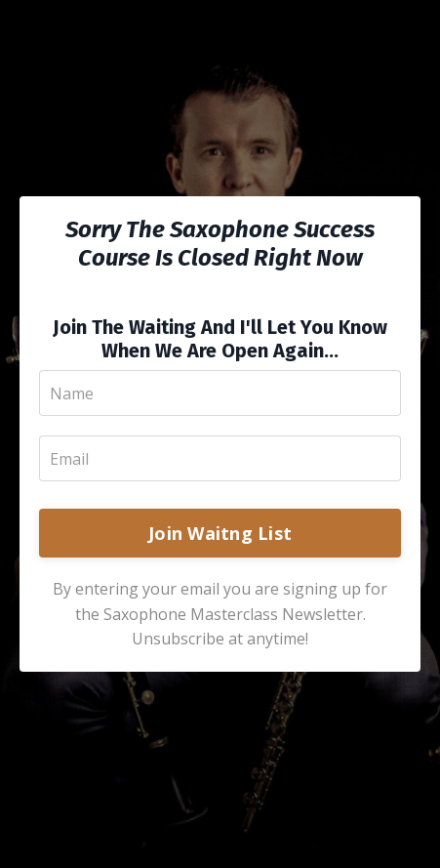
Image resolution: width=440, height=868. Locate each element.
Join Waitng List (220, 533)
